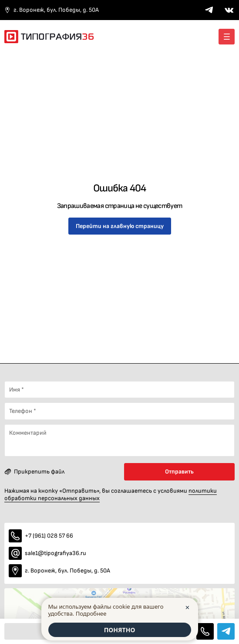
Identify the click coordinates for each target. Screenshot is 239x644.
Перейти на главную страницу (120, 226)
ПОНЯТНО (120, 630)
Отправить (179, 472)
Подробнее (91, 613)
